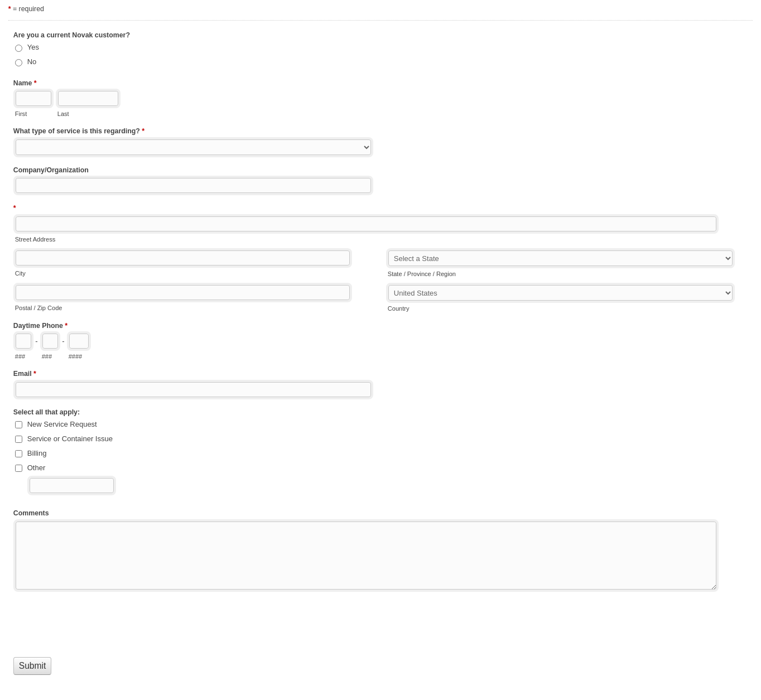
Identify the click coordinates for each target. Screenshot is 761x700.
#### (76, 356)
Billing (37, 453)
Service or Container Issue (70, 439)
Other (37, 468)
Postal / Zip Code (39, 308)
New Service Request (62, 424)
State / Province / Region (422, 274)
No (32, 62)
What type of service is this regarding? (79, 132)
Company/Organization (51, 170)
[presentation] (98, 622)
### (20, 356)
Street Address (35, 239)
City (20, 273)
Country (399, 308)
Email (25, 375)
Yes (33, 47)
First (21, 114)
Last (63, 114)
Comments (31, 513)
